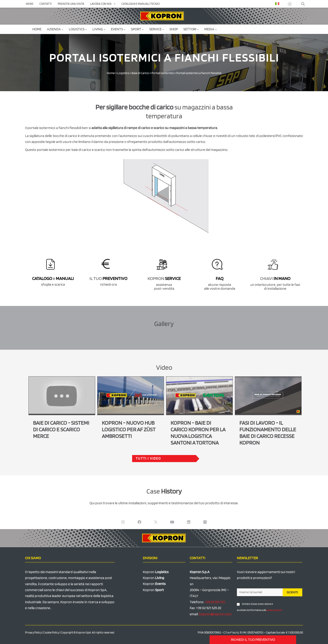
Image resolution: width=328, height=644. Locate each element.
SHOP (174, 29)
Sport (137, 29)
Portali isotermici (163, 73)
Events (118, 29)
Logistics (78, 29)
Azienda (55, 29)
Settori (191, 29)
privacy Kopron (274, 610)
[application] (113, 4)
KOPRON (164, 278)
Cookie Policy (51, 632)
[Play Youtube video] (62, 395)
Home (37, 29)
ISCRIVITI (292, 592)
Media (211, 29)
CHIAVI (275, 278)
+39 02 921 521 (215, 602)
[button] (303, 4)
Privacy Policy (33, 632)
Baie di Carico (140, 73)
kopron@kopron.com (215, 614)
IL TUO (108, 278)
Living (99, 29)
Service (157, 29)
